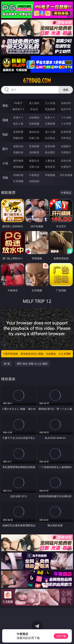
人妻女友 (50, 161)
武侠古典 (66, 161)
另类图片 (66, 152)
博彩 (5, 106)
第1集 (7, 364)
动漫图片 (66, 146)
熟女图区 (50, 152)
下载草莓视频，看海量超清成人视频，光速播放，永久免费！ (37, 354)
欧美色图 (50, 146)
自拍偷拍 (34, 117)
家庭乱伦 (34, 161)
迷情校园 (18, 167)
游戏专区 (66, 103)
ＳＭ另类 (66, 124)
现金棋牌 (50, 109)
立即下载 (61, 636)
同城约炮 (18, 175)
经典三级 (34, 138)
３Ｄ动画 (66, 117)
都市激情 (18, 161)
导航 (5, 178)
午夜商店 (34, 175)
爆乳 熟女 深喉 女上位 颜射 (32, 364)
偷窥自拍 (18, 146)
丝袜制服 (34, 124)
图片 (5, 149)
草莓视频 (50, 175)
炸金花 (34, 109)
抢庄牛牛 (66, 109)
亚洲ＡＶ (18, 117)
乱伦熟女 (50, 138)
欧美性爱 (66, 132)
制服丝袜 (18, 138)
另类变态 (66, 138)
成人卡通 (50, 132)
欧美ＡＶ (50, 117)
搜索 (66, 90)
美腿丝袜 (18, 152)
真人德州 (34, 103)
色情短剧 (34, 181)
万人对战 (50, 103)
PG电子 (18, 103)
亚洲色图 (34, 146)
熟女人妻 (18, 124)
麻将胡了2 (18, 109)
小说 (5, 163)
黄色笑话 (50, 167)
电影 (5, 134)
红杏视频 (18, 181)
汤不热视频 (66, 175)
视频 (5, 120)
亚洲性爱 (18, 132)
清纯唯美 (34, 152)
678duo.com (37, 81)
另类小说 (34, 167)
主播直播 (50, 124)
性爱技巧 (66, 167)
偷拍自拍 (34, 132)
